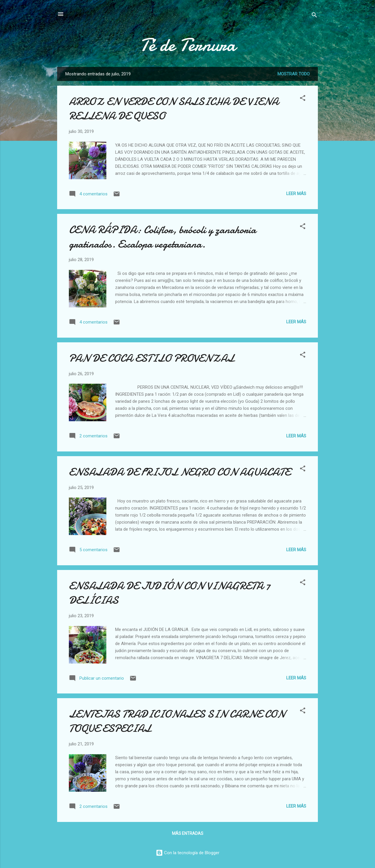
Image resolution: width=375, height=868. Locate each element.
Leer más (296, 194)
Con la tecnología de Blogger (188, 853)
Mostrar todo (294, 74)
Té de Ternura (188, 45)
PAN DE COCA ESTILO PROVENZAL (152, 358)
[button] (303, 99)
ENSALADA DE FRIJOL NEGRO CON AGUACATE (180, 472)
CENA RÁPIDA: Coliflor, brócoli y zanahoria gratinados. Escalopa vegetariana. (162, 237)
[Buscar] (314, 16)
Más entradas (188, 833)
